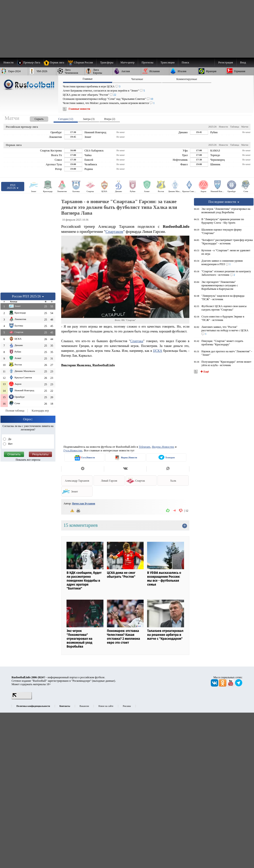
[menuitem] (82, 62)
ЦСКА (158, 351)
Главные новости (79, 109)
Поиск (185, 62)
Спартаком (114, 232)
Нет (10, 444)
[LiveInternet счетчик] (22, 698)
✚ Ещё (204, 372)
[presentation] (34, 118)
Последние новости (224, 202)
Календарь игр (40, 411)
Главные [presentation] (88, 79)
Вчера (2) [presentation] (110, 119)
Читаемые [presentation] (137, 79)
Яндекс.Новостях (163, 447)
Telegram (145, 447)
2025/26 (212, 127)
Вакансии (84, 706)
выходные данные (104, 681)
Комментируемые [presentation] (187, 79)
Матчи (245, 127)
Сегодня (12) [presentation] (66, 119)
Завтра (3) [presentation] (89, 119)
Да (9, 439)
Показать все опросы (28, 460)
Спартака (137, 341)
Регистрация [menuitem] (226, 62)
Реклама (127, 706)
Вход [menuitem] (243, 62)
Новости (223, 127)
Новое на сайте (106, 706)
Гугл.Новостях (73, 450)
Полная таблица (15, 411)
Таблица (235, 127)
